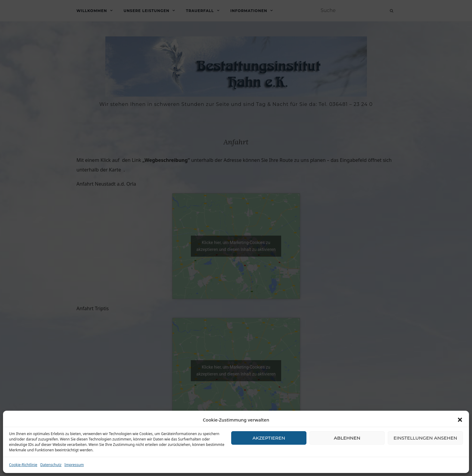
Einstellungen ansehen (425, 438)
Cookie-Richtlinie (23, 465)
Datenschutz (51, 465)
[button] (460, 420)
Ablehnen (347, 438)
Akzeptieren (269, 438)
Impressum (74, 465)
